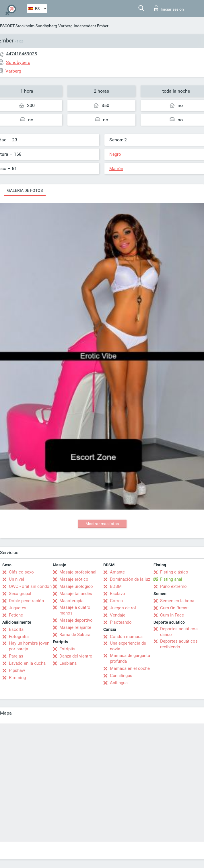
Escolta (16, 629)
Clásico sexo (21, 572)
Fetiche (16, 615)
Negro (115, 154)
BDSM (116, 586)
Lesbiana (68, 663)
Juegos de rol (123, 608)
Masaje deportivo (76, 620)
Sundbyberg (46, 26)
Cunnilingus (121, 676)
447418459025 (22, 54)
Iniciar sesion (169, 8)
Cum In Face (172, 615)
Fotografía (19, 637)
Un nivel (16, 579)
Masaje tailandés (76, 594)
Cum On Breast (174, 608)
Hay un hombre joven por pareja (29, 646)
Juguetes (18, 608)
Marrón (116, 169)
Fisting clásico (174, 572)
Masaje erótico (74, 579)
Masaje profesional (78, 572)
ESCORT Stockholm (17, 26)
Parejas (16, 656)
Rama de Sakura (75, 635)
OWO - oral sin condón (30, 586)
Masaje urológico (76, 586)
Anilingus (119, 683)
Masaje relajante (75, 627)
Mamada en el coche (130, 668)
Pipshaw (17, 670)
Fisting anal (171, 579)
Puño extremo (173, 586)
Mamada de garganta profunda (130, 658)
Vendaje (118, 615)
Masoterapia (71, 601)
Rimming (17, 678)
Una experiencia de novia (128, 646)
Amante (117, 572)
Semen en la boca (177, 601)
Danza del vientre (76, 656)
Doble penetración (26, 601)
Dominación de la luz (130, 579)
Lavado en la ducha (27, 663)
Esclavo (117, 594)
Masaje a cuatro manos (75, 610)
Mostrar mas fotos (102, 524)
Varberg (65, 26)
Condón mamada (126, 637)
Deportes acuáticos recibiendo (179, 644)
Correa (116, 601)
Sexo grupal (20, 594)
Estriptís (67, 649)
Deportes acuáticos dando (179, 632)
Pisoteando (121, 622)
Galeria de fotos (25, 190)
